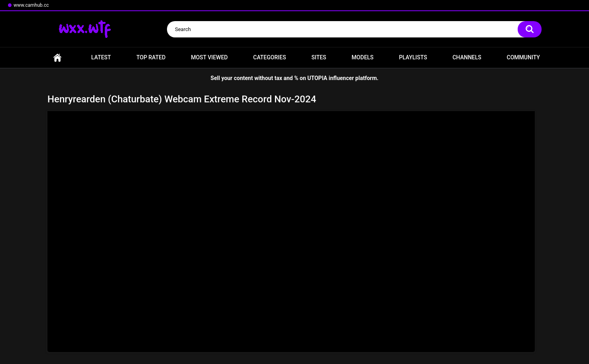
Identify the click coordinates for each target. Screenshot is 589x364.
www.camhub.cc (31, 5)
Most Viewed (209, 57)
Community (523, 57)
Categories (269, 57)
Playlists (413, 57)
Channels (467, 57)
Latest (101, 57)
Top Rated (151, 57)
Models (362, 57)
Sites (319, 57)
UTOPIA (317, 78)
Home (57, 58)
